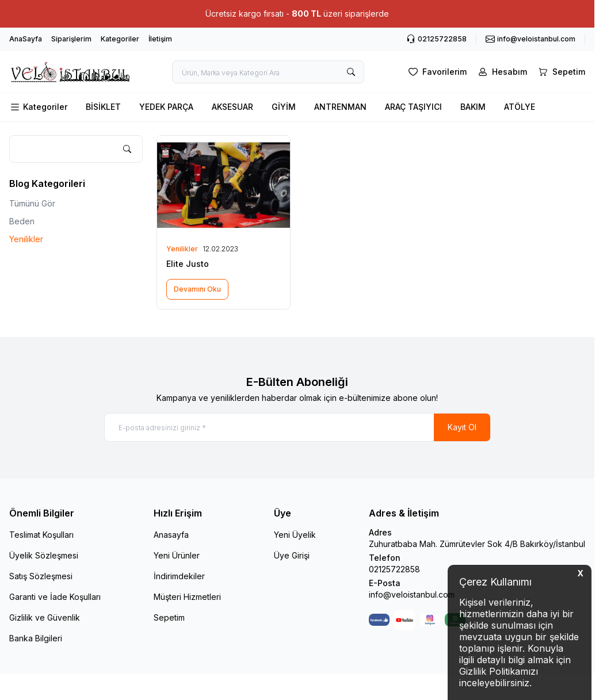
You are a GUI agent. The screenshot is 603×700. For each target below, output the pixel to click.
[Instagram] (430, 620)
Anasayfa (171, 535)
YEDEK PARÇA (166, 107)
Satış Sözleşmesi (41, 576)
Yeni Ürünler (177, 555)
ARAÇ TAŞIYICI (413, 107)
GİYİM (284, 107)
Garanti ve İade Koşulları (55, 597)
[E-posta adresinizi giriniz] (297, 427)
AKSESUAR (232, 107)
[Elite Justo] (223, 185)
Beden (22, 221)
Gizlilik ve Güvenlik (45, 617)
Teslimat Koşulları (41, 535)
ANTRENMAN (340, 107)
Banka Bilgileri (36, 638)
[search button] (351, 72)
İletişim (160, 39)
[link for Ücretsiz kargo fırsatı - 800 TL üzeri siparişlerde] (297, 14)
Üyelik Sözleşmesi (44, 555)
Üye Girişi (292, 555)
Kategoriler (120, 39)
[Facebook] (379, 620)
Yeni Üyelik (295, 535)
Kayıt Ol (462, 427)
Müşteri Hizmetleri (187, 597)
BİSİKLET (103, 107)
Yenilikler (26, 239)
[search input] (268, 72)
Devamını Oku (197, 289)
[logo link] (70, 72)
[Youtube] (404, 620)
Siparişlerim (71, 39)
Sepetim (169, 617)
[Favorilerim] (436, 72)
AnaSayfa (26, 39)
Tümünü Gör (32, 203)
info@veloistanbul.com (412, 594)
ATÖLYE (520, 107)
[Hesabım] (501, 72)
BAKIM (473, 107)
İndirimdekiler (179, 576)
